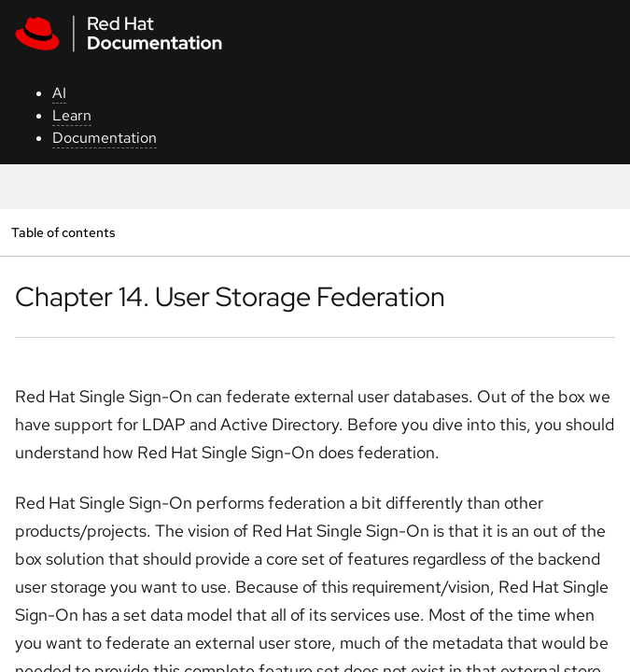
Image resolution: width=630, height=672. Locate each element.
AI (59, 93)
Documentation (105, 138)
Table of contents (63, 232)
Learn (72, 115)
